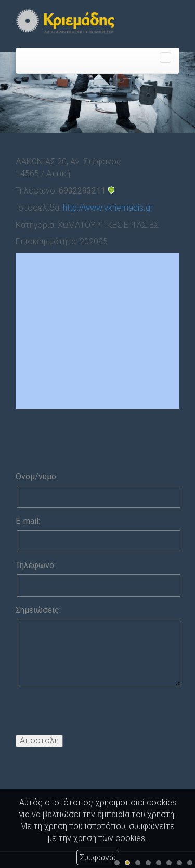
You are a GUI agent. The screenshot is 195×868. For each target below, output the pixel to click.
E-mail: (28, 521)
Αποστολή (39, 741)
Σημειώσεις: (38, 610)
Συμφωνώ (98, 857)
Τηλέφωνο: (36, 565)
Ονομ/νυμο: (37, 477)
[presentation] (95, 714)
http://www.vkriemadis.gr (108, 208)
